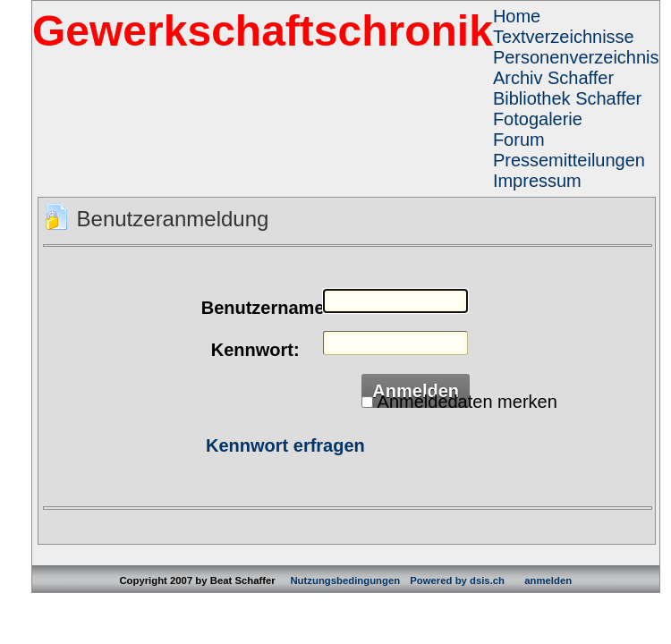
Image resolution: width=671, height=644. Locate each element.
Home (517, 16)
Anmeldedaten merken (467, 402)
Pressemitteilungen (569, 160)
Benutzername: (255, 308)
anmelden (548, 580)
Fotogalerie (538, 119)
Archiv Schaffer (553, 78)
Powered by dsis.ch (457, 580)
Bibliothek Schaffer (567, 98)
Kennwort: (255, 350)
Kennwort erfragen (285, 445)
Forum (519, 140)
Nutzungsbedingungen (345, 580)
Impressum (537, 181)
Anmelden (416, 391)
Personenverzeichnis (576, 57)
